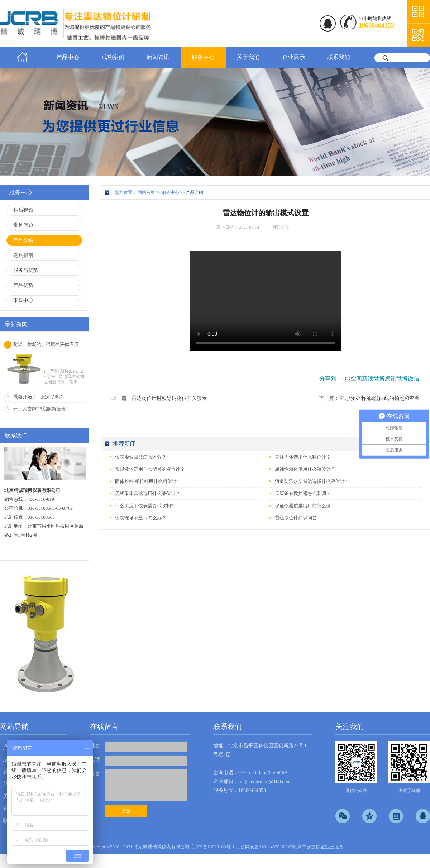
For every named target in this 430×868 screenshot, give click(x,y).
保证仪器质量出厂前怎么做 (303, 506)
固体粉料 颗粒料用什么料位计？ (148, 481)
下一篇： (369, 398)
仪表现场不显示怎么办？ (141, 518)
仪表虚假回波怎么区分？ (141, 457)
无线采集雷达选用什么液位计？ (148, 493)
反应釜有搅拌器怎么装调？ (303, 493)
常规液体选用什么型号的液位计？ (150, 469)
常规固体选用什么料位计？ (303, 457)
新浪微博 (373, 378)
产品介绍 (195, 192)
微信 (414, 378)
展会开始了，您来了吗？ (39, 397)
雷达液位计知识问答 (296, 518)
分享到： (331, 378)
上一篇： (159, 398)
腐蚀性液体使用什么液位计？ (305, 469)
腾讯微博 (396, 378)
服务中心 (171, 192)
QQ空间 (352, 378)
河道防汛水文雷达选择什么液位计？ (312, 481)
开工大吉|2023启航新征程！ (42, 409)
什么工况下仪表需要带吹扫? (144, 506)
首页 (23, 57)
